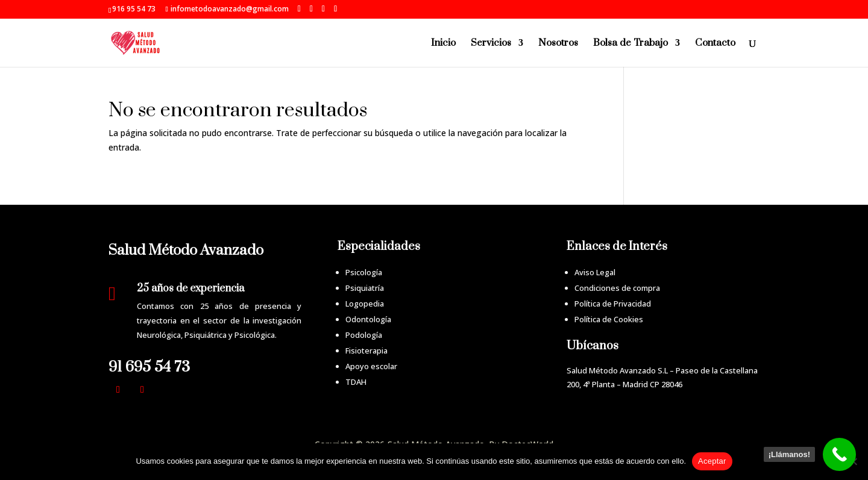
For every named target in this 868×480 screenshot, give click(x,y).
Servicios (491, 44)
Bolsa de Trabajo (631, 44)
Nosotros (558, 44)
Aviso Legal (595, 272)
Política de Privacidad (613, 304)
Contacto (715, 44)
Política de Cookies (609, 319)
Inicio (443, 44)
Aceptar (712, 461)
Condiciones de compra (617, 288)
